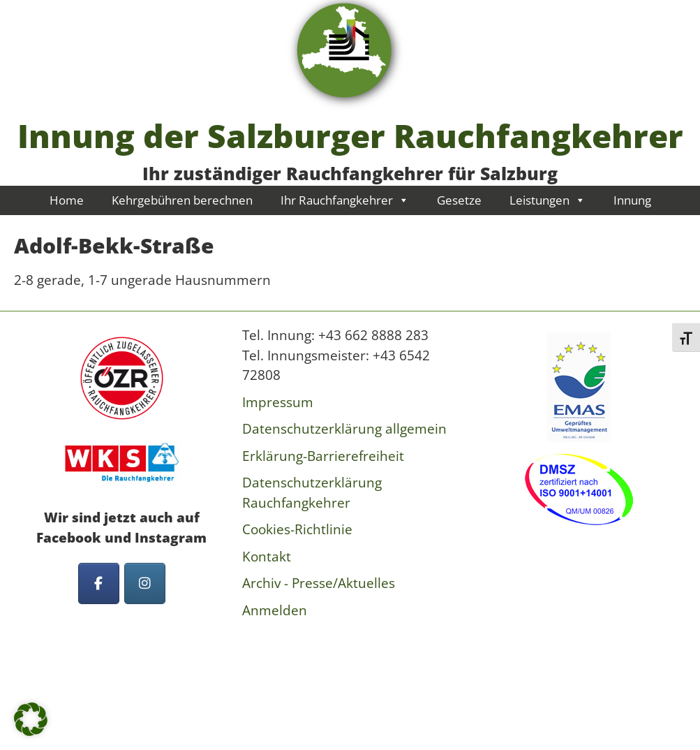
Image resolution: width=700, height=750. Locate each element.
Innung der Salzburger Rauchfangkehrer (350, 135)
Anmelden (275, 610)
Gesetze (459, 200)
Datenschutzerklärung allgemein (344, 429)
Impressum (278, 402)
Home (67, 200)
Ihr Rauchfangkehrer (345, 200)
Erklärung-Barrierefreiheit (323, 456)
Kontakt (267, 557)
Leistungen (548, 200)
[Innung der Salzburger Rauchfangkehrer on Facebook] (99, 583)
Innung (632, 200)
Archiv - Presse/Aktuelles (319, 583)
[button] (31, 719)
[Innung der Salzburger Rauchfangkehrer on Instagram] (145, 583)
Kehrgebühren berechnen (182, 200)
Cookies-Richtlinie (297, 529)
